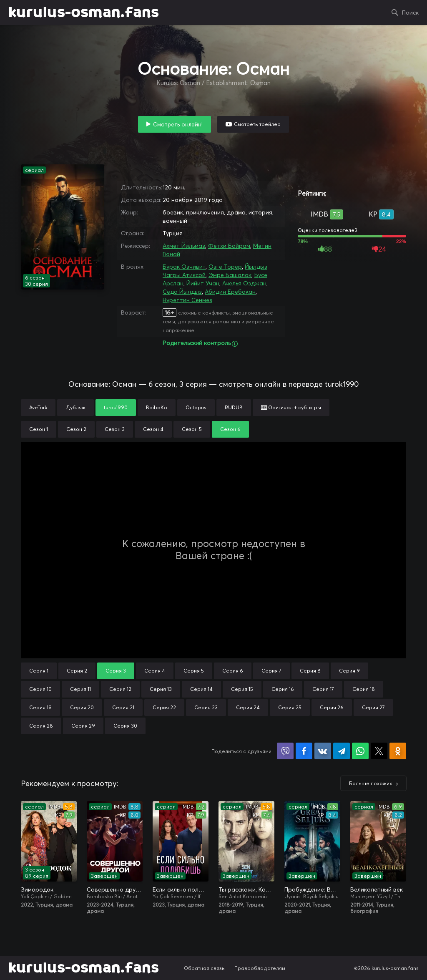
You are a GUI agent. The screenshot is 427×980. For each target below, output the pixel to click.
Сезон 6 (230, 429)
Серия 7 (271, 671)
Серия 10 (40, 689)
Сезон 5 (192, 429)
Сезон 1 (39, 429)
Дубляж (75, 407)
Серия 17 (323, 689)
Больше (370, 783)
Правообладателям (260, 968)
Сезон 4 (153, 429)
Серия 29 (83, 726)
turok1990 (116, 407)
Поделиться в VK (323, 751)
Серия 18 (364, 689)
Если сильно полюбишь (181, 889)
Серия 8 (310, 671)
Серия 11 (80, 689)
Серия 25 (290, 707)
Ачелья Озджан (244, 283)
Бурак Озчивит (184, 267)
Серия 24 (248, 707)
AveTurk (38, 407)
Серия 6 (233, 671)
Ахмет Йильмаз (184, 246)
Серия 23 (206, 707)
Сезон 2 (76, 429)
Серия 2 (77, 671)
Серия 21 (123, 707)
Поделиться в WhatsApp (360, 751)
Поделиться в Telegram (342, 751)
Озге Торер (225, 267)
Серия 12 (120, 689)
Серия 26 (332, 707)
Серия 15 (242, 689)
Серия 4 (155, 671)
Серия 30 (125, 726)
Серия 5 (194, 671)
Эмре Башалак (230, 275)
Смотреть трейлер (257, 124)
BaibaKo (157, 407)
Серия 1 (39, 671)
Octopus (196, 407)
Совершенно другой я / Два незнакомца (115, 889)
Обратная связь (204, 968)
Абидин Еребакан (230, 292)
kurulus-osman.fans (84, 13)
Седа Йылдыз (182, 292)
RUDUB (234, 407)
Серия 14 (201, 689)
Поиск (410, 13)
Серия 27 (373, 707)
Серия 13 (161, 689)
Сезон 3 (115, 429)
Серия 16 (283, 689)
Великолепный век (377, 889)
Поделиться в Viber (285, 751)
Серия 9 (349, 671)
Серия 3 (116, 671)
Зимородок (37, 889)
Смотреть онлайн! (178, 124)
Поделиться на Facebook (304, 751)
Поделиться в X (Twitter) (379, 751)
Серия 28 (41, 726)
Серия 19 (40, 707)
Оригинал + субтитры (291, 407)
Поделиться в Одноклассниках (398, 751)
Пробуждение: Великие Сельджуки (312, 889)
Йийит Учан (203, 283)
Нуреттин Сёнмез (187, 300)
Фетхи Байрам (229, 246)
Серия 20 (82, 707)
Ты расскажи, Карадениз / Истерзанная (246, 889)
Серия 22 (164, 707)
